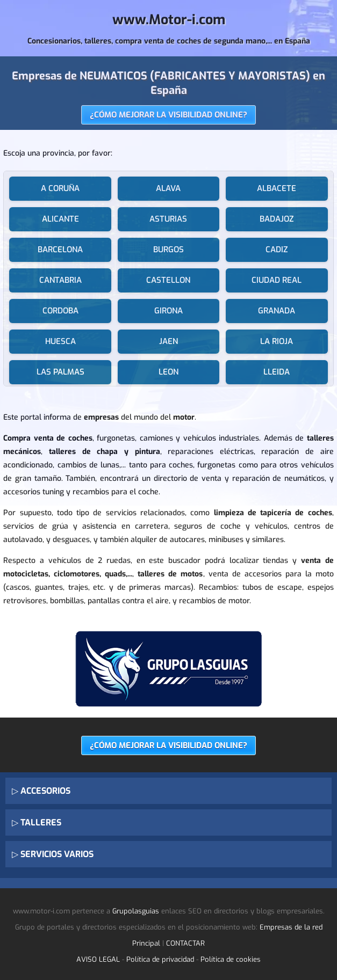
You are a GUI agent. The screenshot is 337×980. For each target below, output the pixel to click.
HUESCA (60, 341)
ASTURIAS (168, 219)
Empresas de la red (291, 927)
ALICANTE (60, 219)
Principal (146, 943)
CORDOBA (60, 311)
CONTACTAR (185, 943)
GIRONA (168, 311)
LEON (168, 372)
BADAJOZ (277, 219)
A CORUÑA (60, 188)
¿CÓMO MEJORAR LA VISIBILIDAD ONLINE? (168, 115)
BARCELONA (60, 250)
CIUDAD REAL (277, 280)
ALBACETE (277, 188)
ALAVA (168, 188)
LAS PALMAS (60, 372)
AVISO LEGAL (98, 959)
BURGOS (168, 250)
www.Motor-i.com (169, 20)
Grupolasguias (136, 911)
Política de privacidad (160, 959)
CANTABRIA (60, 280)
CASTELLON (168, 280)
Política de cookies (231, 959)
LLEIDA (277, 372)
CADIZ (277, 250)
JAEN (168, 341)
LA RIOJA (277, 341)
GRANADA (277, 311)
